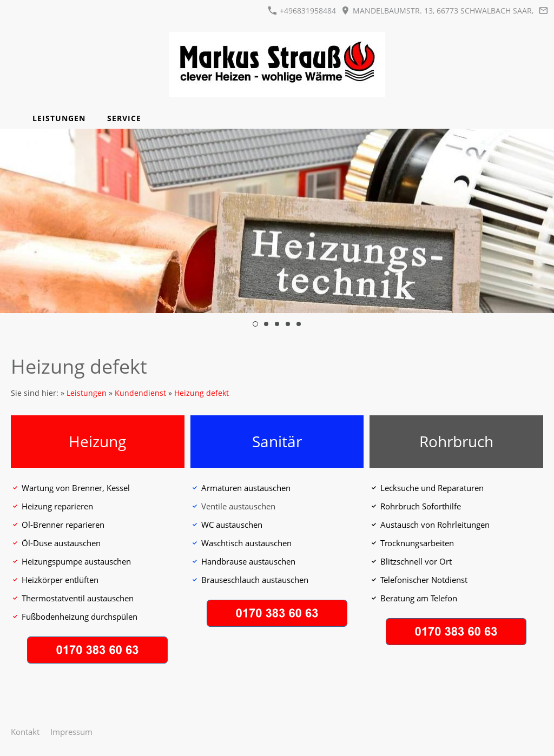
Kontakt (25, 732)
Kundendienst (140, 393)
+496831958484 (302, 11)
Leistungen (87, 393)
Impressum (71, 732)
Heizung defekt (202, 393)
